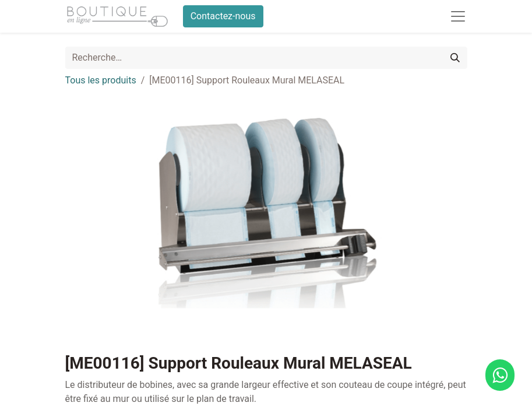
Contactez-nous (223, 16)
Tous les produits (101, 80)
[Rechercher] (455, 58)
